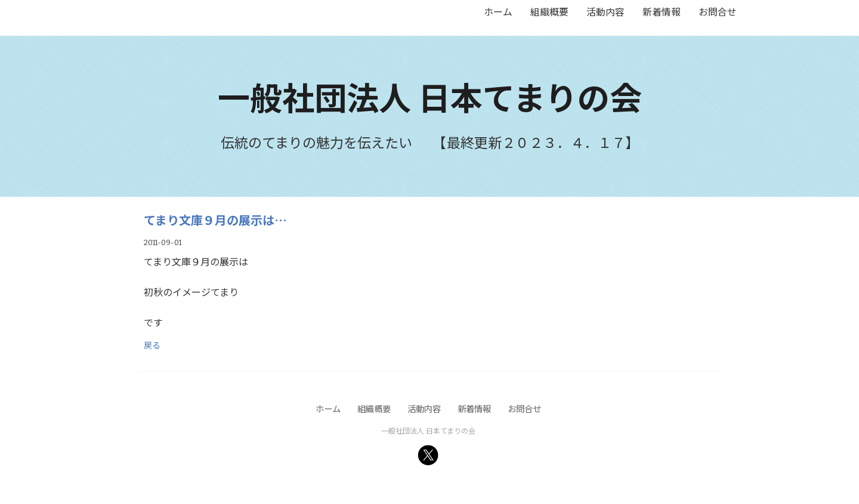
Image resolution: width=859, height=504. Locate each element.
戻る (152, 345)
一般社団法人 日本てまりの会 (430, 96)
